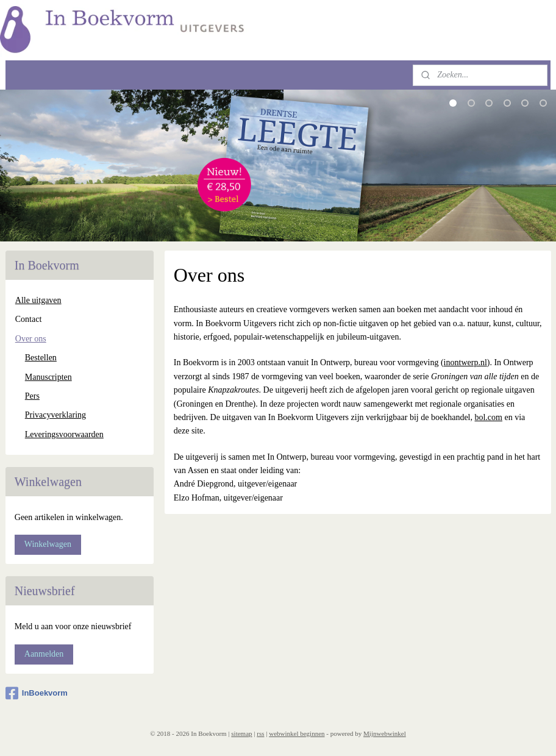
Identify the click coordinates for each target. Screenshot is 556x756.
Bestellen (41, 358)
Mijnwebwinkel (385, 733)
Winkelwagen (48, 544)
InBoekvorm (37, 693)
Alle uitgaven (38, 300)
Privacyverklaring (55, 415)
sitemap (241, 733)
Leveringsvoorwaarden (64, 434)
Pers (32, 396)
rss (260, 733)
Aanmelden (44, 654)
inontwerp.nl (465, 363)
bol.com (488, 417)
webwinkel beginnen (297, 733)
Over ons (31, 339)
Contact (29, 319)
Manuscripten (48, 377)
